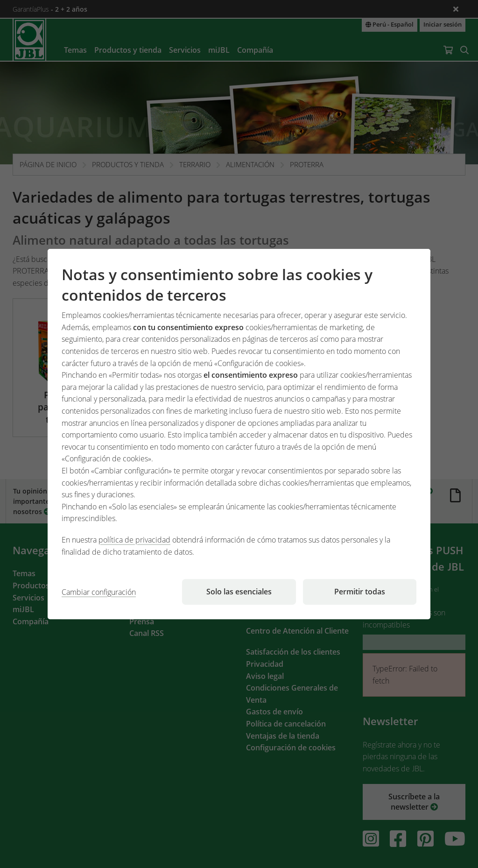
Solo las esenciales (239, 592)
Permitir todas (360, 592)
